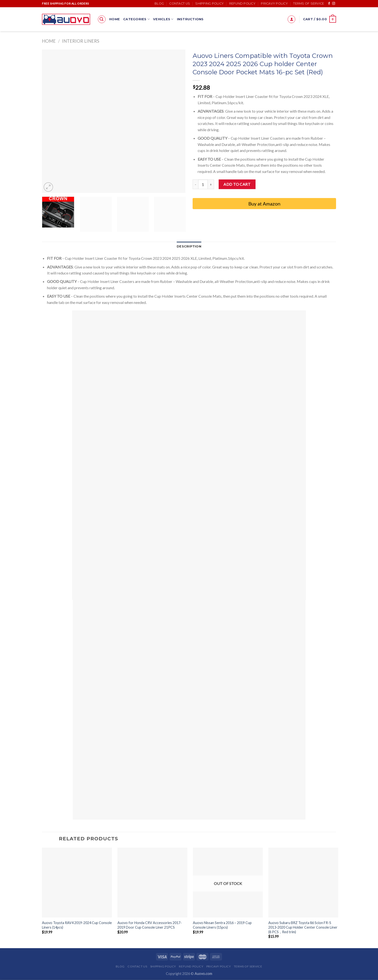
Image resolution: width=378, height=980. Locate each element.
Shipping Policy (209, 3)
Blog (159, 3)
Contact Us (180, 3)
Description (189, 246)
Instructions (190, 19)
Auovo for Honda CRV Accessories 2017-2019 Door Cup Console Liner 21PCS (150, 925)
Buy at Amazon (264, 204)
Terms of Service (309, 3)
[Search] (102, 19)
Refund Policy (242, 3)
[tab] (189, 247)
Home (115, 19)
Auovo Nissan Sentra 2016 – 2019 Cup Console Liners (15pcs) (222, 925)
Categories (136, 19)
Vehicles (163, 19)
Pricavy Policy (274, 3)
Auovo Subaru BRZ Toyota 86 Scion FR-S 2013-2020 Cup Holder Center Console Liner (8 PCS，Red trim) (303, 927)
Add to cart (237, 184)
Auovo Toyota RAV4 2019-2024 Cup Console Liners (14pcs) (77, 925)
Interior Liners (81, 41)
